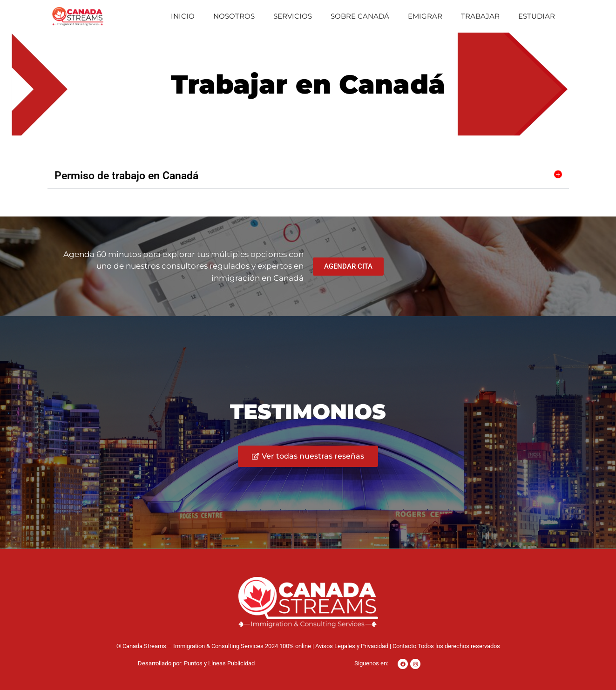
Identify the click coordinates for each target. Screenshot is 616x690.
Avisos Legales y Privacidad (352, 646)
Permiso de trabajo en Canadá (126, 176)
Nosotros (234, 16)
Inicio (183, 16)
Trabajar (480, 16)
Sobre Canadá (360, 16)
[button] (308, 176)
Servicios (293, 16)
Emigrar (425, 16)
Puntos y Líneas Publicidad (219, 663)
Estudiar (537, 16)
